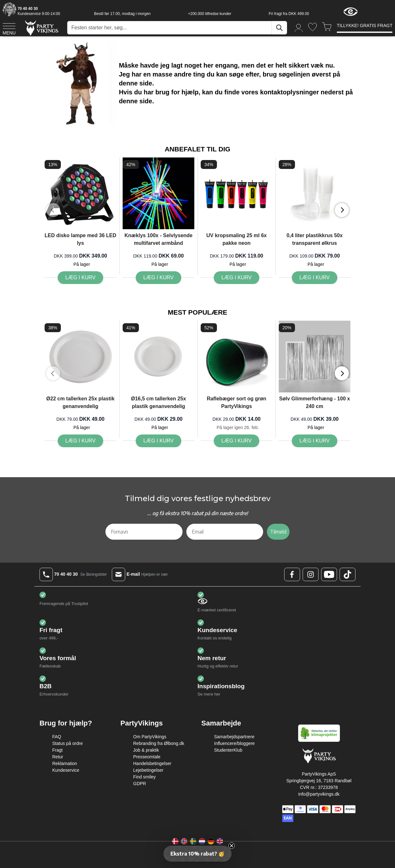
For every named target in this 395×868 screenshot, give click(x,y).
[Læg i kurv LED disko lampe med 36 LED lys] (80, 278)
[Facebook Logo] (292, 574)
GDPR (140, 784)
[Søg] (279, 28)
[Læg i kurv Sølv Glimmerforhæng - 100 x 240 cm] (315, 441)
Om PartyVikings (150, 737)
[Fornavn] (144, 532)
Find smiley (144, 777)
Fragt (57, 750)
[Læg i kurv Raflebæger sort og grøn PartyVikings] (237, 441)
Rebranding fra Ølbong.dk (159, 743)
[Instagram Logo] (311, 574)
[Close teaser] (232, 846)
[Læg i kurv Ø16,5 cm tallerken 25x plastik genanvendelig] (158, 441)
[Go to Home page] (41, 28)
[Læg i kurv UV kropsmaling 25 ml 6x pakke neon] (237, 278)
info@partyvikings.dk (319, 794)
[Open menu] (9, 28)
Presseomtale (147, 757)
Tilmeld (278, 532)
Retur (58, 757)
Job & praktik (146, 750)
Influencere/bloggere (234, 743)
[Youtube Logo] (329, 574)
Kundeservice (66, 770)
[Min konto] (299, 28)
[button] (197, 854)
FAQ (57, 737)
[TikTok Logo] (348, 574)
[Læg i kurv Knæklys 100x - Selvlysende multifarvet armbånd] (158, 278)
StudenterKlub (228, 750)
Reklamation (65, 763)
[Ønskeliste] (312, 27)
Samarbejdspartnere (234, 737)
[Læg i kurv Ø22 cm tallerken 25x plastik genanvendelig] (80, 441)
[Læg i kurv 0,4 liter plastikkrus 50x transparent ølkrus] (315, 278)
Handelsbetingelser (152, 763)
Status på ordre (68, 743)
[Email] (225, 532)
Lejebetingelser (148, 770)
